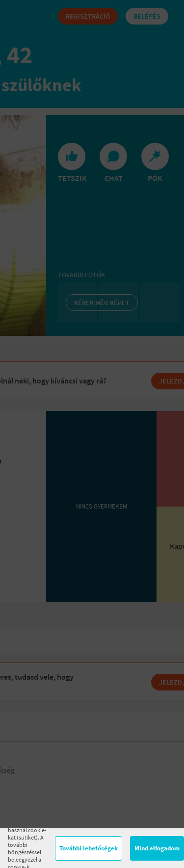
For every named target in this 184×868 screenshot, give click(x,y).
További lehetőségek (89, 848)
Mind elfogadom (157, 848)
